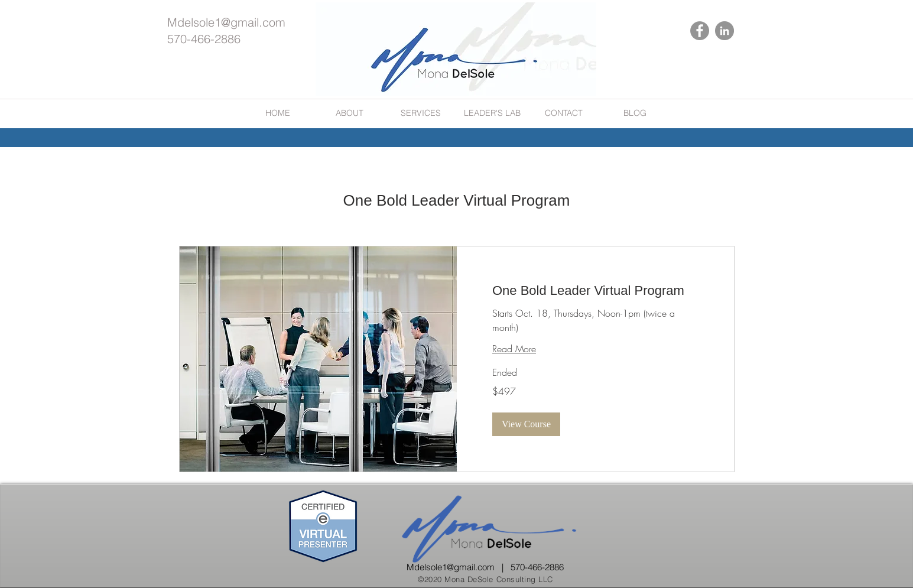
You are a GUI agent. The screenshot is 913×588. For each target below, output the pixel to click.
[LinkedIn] (724, 31)
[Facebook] (700, 31)
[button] (526, 424)
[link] (595, 290)
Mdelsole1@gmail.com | (459, 567)
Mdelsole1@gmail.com (226, 22)
